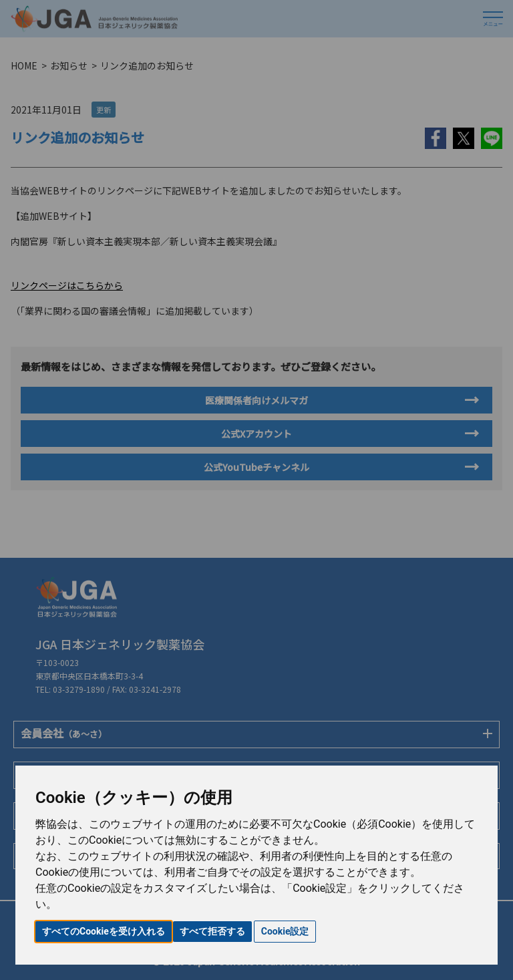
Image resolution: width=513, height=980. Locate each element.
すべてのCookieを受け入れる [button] (104, 931)
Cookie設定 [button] (285, 931)
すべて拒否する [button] (212, 931)
